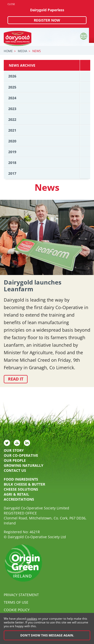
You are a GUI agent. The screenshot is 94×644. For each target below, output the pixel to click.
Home (8, 51)
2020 (12, 141)
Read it (16, 379)
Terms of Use (16, 602)
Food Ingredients (21, 479)
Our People (15, 460)
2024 (12, 98)
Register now (47, 20)
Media (23, 51)
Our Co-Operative (21, 455)
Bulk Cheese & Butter (24, 484)
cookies (32, 619)
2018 (12, 163)
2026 (12, 76)
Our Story (14, 450)
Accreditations (19, 499)
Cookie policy (17, 610)
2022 (12, 119)
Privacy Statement (21, 595)
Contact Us (15, 470)
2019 (12, 152)
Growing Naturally (24, 465)
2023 (12, 109)
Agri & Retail (16, 494)
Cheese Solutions (21, 489)
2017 (12, 173)
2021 (12, 130)
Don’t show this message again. (47, 635)
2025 (12, 87)
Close (11, 4)
